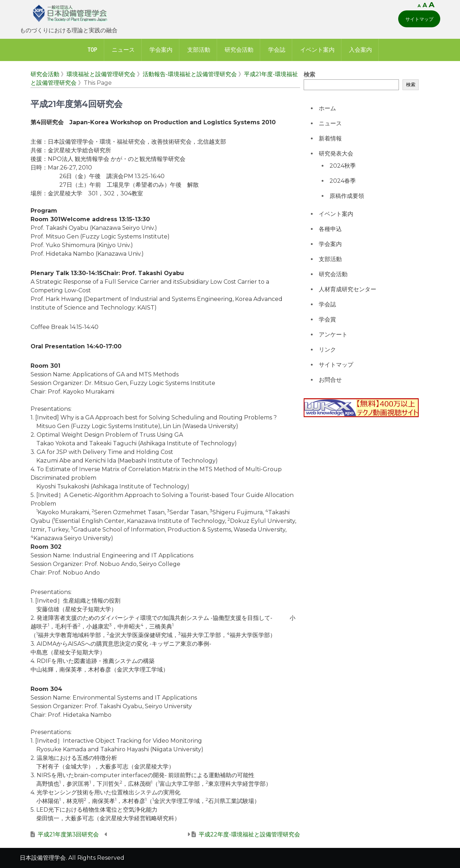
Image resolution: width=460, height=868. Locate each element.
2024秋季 (343, 166)
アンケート (333, 335)
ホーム (327, 108)
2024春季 (343, 181)
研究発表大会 (336, 154)
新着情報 (330, 138)
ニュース (123, 50)
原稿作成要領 (347, 196)
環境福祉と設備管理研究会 (101, 74)
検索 (309, 75)
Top (93, 50)
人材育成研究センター (348, 289)
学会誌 (277, 50)
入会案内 (360, 50)
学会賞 (327, 319)
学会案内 (161, 50)
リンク (327, 350)
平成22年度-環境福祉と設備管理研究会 (249, 834)
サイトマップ (419, 19)
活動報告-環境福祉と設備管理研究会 (190, 74)
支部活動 (199, 50)
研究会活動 (239, 50)
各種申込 (330, 229)
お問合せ (330, 380)
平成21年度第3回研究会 (68, 834)
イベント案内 (317, 50)
